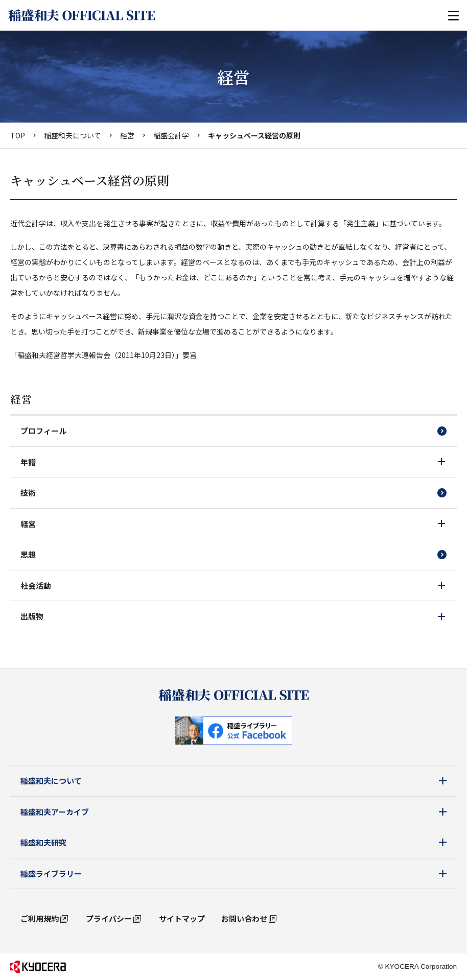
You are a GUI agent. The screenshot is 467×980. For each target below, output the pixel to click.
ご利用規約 (40, 918)
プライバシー (109, 918)
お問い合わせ (244, 918)
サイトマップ (182, 918)
